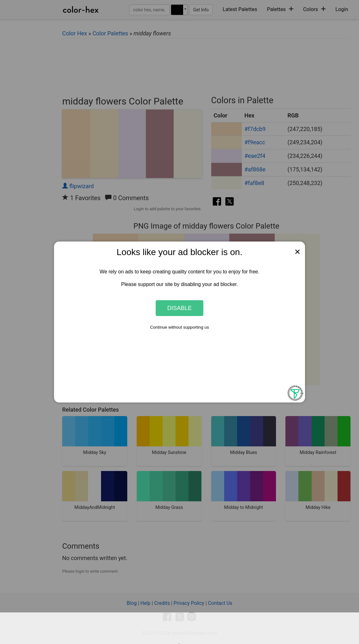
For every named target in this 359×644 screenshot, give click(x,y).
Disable (180, 308)
